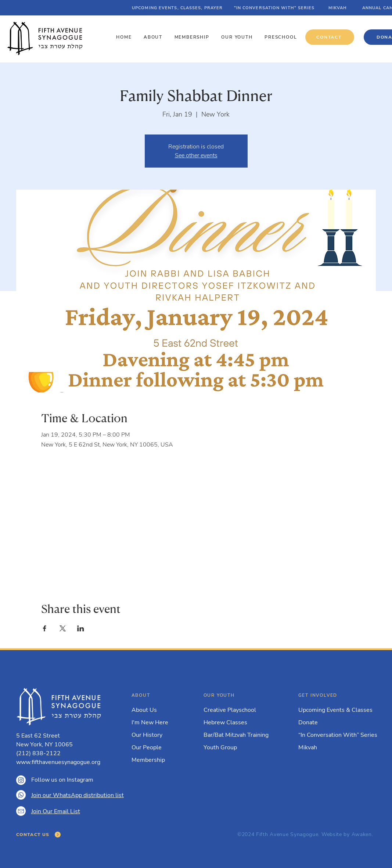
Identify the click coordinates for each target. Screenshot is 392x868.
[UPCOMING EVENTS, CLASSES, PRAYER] (178, 8)
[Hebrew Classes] (240, 722)
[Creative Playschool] (240, 710)
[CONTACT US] (39, 835)
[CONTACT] (330, 37)
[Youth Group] (240, 747)
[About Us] (155, 710)
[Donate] (334, 722)
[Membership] (155, 760)
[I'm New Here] (155, 722)
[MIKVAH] (338, 8)
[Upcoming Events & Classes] (337, 710)
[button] (154, 37)
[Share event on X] (63, 628)
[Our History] (155, 735)
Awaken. (362, 834)
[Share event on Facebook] (45, 628)
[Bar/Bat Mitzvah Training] (240, 735)
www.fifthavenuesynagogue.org (58, 762)
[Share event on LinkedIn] (81, 628)
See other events (196, 155)
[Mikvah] (334, 747)
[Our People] (155, 747)
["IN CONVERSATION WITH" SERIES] (275, 8)
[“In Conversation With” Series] (339, 735)
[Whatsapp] (21, 795)
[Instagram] (21, 780)
